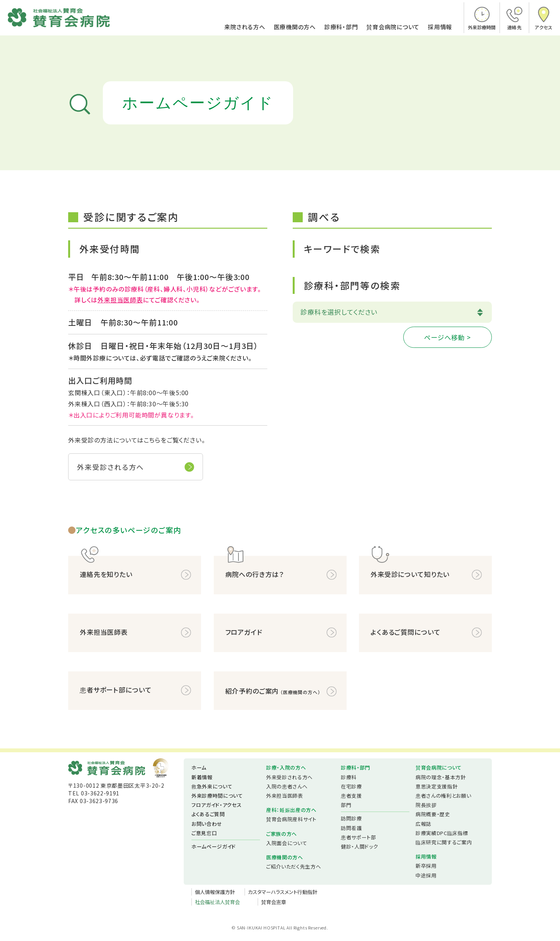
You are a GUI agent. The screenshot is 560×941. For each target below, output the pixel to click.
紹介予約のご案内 (273, 691)
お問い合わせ (207, 824)
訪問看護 (351, 828)
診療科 (349, 777)
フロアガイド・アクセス (216, 805)
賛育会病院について (393, 27)
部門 (346, 805)
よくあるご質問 (208, 814)
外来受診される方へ (111, 467)
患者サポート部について (116, 690)
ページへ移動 (444, 337)
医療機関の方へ (295, 27)
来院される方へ (245, 27)
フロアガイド (244, 632)
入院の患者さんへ (287, 786)
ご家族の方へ (282, 834)
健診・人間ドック (359, 846)
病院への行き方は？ (255, 574)
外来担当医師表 (120, 300)
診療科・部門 (341, 27)
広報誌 (423, 824)
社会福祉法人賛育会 (217, 902)
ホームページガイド (214, 846)
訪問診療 (351, 818)
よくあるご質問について (405, 632)
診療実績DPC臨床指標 (442, 833)
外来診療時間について (217, 796)
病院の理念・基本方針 (441, 777)
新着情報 (202, 777)
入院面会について (287, 843)
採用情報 (440, 27)
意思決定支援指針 (437, 786)
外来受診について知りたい (410, 574)
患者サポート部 (359, 837)
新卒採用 (426, 866)
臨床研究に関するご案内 (444, 842)
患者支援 (351, 796)
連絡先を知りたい (106, 574)
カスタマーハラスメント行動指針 (283, 892)
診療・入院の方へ (286, 767)
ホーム (199, 767)
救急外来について (212, 786)
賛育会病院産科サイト (291, 819)
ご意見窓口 (204, 833)
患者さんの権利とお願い (443, 796)
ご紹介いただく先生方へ (293, 866)
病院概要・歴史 (433, 814)
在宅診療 (351, 786)
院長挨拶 (426, 805)
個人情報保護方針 (215, 892)
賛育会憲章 (274, 902)
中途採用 (426, 875)
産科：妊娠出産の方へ (291, 810)
